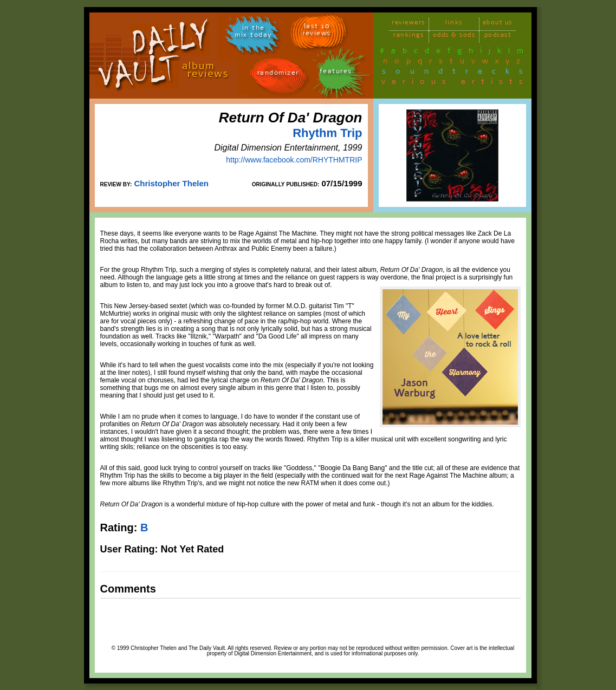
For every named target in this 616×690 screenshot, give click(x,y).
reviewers (408, 24)
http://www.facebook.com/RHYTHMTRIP (294, 160)
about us (498, 24)
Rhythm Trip (327, 133)
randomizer (278, 74)
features (336, 73)
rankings (408, 37)
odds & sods (454, 37)
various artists (455, 83)
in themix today (253, 33)
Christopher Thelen (171, 183)
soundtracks (457, 73)
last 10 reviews (317, 31)
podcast (498, 37)
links (454, 24)
